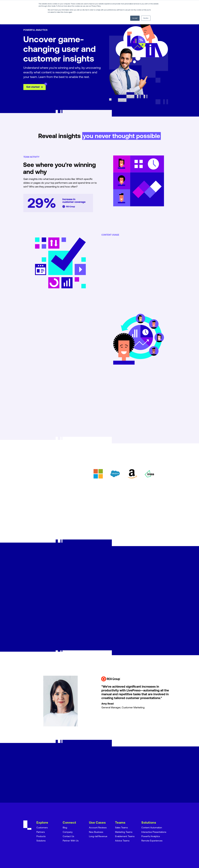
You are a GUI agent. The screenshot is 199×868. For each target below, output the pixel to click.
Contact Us (68, 836)
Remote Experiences (152, 840)
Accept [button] (135, 18)
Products (41, 836)
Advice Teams (122, 840)
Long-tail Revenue (98, 836)
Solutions (41, 840)
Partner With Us (71, 840)
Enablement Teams (125, 836)
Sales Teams (121, 828)
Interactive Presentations (154, 832)
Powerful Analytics (151, 836)
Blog (65, 828)
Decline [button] (146, 18)
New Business (96, 832)
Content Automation (152, 828)
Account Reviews (98, 828)
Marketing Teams (124, 832)
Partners (41, 832)
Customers (42, 828)
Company (68, 832)
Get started (36, 92)
